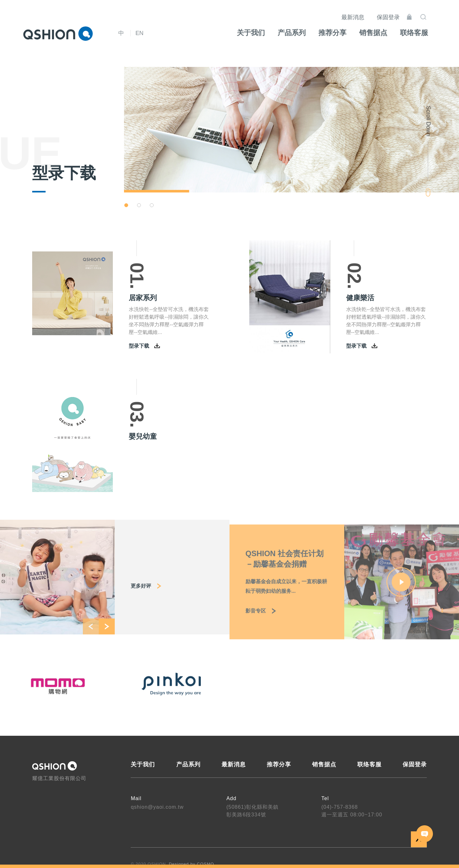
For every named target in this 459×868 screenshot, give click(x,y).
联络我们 (425, 834)
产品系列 (188, 764)
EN (139, 33)
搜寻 (431, 12)
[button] (126, 205)
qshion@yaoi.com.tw (157, 807)
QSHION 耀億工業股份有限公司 (58, 33)
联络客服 (369, 764)
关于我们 (143, 764)
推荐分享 (279, 764)
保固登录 (396, 13)
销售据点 (324, 764)
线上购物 (417, 12)
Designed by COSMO (192, 864)
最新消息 (361, 13)
